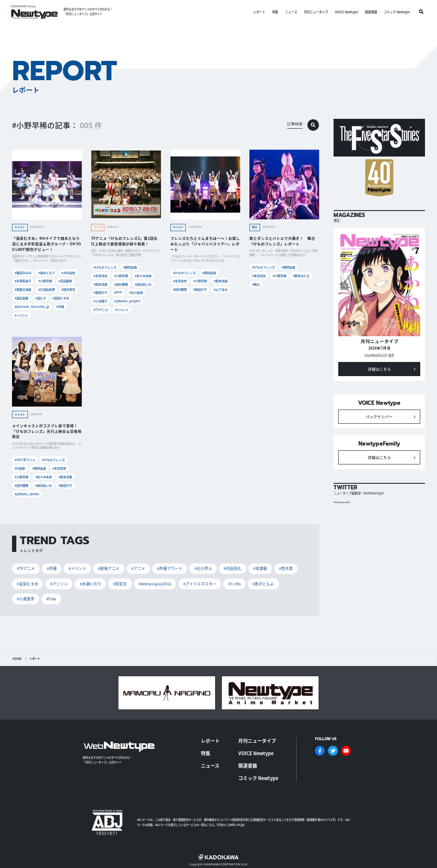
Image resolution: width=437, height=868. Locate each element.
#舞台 (256, 283)
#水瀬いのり (89, 580)
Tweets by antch (343, 509)
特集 (275, 12)
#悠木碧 (281, 565)
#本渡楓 (256, 565)
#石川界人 (200, 565)
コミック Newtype (396, 12)
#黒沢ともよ (259, 580)
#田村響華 (122, 283)
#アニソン (58, 580)
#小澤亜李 (26, 594)
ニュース (291, 12)
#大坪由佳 (69, 273)
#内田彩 (20, 466)
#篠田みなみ (23, 273)
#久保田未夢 (46, 289)
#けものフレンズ (104, 267)
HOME (17, 654)
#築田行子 (100, 291)
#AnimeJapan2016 (153, 580)
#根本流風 (100, 283)
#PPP (119, 291)
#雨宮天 (118, 580)
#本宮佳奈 (100, 275)
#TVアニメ (101, 308)
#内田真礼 (229, 565)
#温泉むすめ (63, 297)
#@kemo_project (128, 300)
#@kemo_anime (27, 491)
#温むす (41, 297)
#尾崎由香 (130, 267)
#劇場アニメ (107, 565)
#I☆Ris (231, 580)
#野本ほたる (302, 275)
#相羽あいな (144, 283)
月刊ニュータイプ (316, 12)
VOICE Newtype (346, 12)
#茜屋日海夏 (23, 289)
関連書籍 (370, 12)
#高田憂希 (67, 281)
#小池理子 (100, 300)
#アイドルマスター (197, 580)
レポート (259, 12)
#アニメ (136, 565)
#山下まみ (222, 289)
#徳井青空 (69, 289)
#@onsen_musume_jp (30, 305)
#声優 (58, 305)
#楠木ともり (46, 273)
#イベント (21, 313)
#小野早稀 (45, 281)
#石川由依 (138, 291)
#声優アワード (167, 565)
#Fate (50, 594)
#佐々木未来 (144, 275)
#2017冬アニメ (25, 458)
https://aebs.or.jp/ (229, 805)
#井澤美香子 (23, 281)
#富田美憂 (21, 297)
